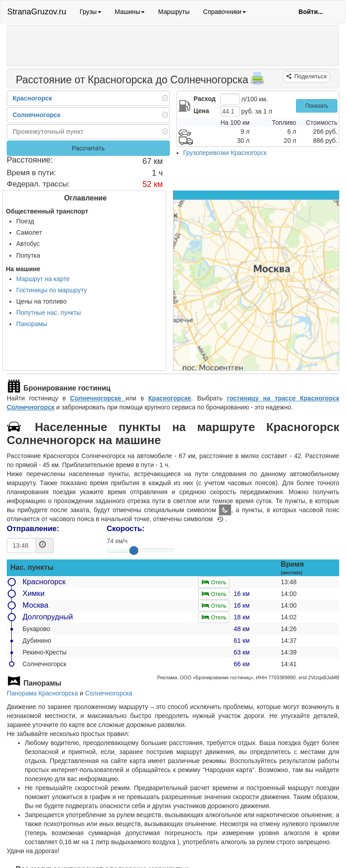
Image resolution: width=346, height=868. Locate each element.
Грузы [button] (91, 12)
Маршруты (174, 12)
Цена (201, 111)
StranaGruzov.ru (37, 12)
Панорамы (32, 324)
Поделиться (310, 76)
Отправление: (33, 529)
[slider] (134, 550)
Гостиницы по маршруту (52, 290)
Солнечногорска (109, 693)
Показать (317, 106)
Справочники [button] (225, 12)
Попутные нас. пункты (49, 313)
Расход (205, 99)
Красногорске (170, 398)
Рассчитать (88, 148)
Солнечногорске (98, 398)
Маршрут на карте (43, 279)
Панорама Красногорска (42, 693)
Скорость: (126, 529)
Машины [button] (130, 12)
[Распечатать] (257, 81)
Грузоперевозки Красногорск (225, 153)
